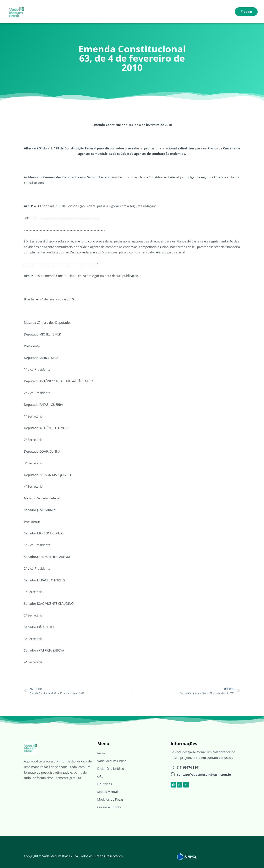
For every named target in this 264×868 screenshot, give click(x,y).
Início (101, 753)
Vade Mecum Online (112, 761)
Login (246, 12)
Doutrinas (105, 784)
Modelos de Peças (110, 799)
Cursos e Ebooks (109, 807)
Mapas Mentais (108, 792)
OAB (100, 776)
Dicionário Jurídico (111, 769)
